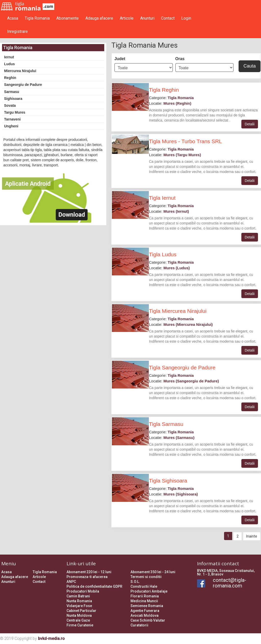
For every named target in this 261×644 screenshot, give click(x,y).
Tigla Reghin (164, 90)
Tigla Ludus (163, 254)
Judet (120, 59)
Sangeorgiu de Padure (23, 85)
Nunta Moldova (79, 615)
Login (186, 18)
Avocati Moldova (145, 615)
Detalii (250, 124)
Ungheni (11, 126)
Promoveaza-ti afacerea (87, 577)
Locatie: (170, 103)
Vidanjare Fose (79, 606)
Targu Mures (15, 112)
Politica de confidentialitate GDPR (94, 586)
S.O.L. (135, 582)
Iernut (9, 57)
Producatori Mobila (83, 591)
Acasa (13, 18)
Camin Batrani (78, 596)
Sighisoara (13, 99)
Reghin (10, 78)
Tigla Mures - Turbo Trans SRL (185, 141)
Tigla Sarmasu (166, 424)
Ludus (9, 64)
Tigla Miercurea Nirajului (178, 311)
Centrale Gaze (78, 620)
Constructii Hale (144, 586)
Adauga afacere (99, 18)
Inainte (252, 536)
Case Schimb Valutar (148, 620)
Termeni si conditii (146, 577)
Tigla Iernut (162, 198)
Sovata (10, 105)
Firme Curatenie (80, 625)
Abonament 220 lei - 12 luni (89, 572)
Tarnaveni (12, 119)
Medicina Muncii (144, 601)
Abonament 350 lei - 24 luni (153, 572)
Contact (168, 18)
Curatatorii (139, 625)
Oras (180, 59)
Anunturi (147, 18)
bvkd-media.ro (51, 639)
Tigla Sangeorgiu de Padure (182, 367)
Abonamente (68, 18)
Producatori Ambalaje (149, 591)
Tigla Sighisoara (168, 481)
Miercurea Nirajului (20, 71)
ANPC (71, 582)
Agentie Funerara (145, 611)
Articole (127, 18)
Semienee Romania (147, 606)
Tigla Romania (37, 18)
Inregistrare (17, 31)
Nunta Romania (79, 601)
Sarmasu (12, 92)
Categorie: (171, 98)
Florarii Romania (145, 596)
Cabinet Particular (81, 611)
